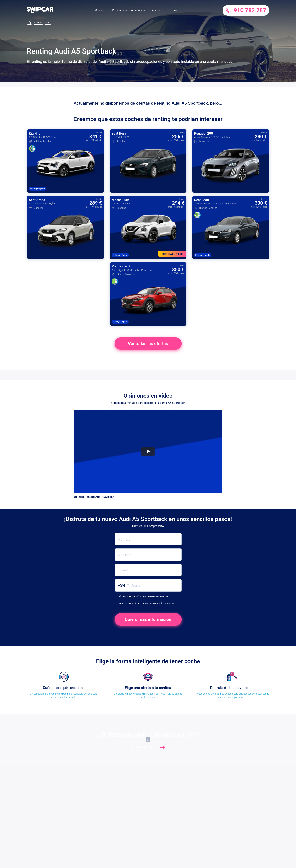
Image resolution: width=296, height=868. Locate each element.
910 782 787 (246, 10)
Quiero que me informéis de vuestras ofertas (141, 597)
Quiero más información (148, 619)
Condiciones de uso (138, 603)
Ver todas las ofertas (148, 344)
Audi (48, 23)
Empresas (157, 10)
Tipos (174, 10)
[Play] (148, 451)
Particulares (120, 10)
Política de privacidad (163, 603)
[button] (40, 12)
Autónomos (138, 10)
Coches (100, 10)
